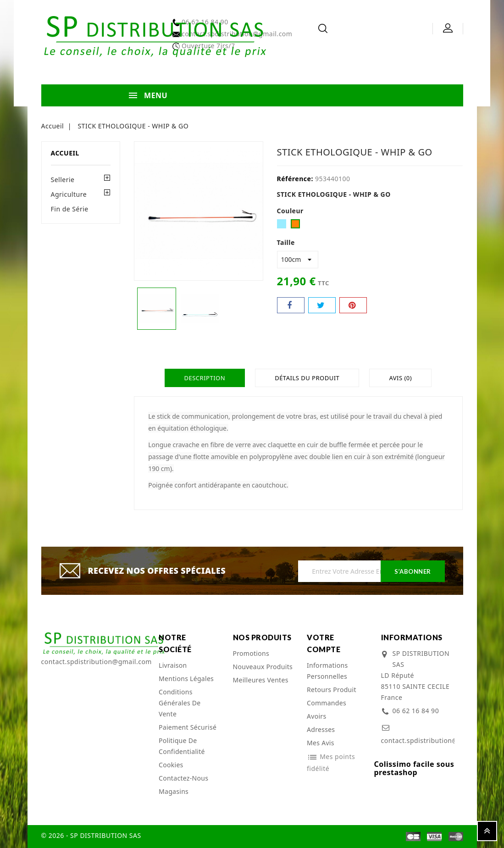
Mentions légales (186, 679)
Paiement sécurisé (188, 727)
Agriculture (69, 194)
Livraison (173, 665)
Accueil (65, 153)
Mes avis (321, 743)
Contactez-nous (183, 778)
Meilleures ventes (261, 680)
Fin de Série (70, 209)
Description (203, 378)
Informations (412, 637)
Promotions (251, 653)
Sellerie (63, 180)
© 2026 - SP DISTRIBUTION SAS (91, 835)
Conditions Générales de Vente (180, 703)
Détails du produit (307, 378)
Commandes (327, 703)
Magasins (174, 791)
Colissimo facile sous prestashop (414, 768)
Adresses (321, 729)
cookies (171, 765)
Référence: (295, 179)
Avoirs (316, 716)
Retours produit (332, 690)
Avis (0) (402, 378)
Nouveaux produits (263, 667)
